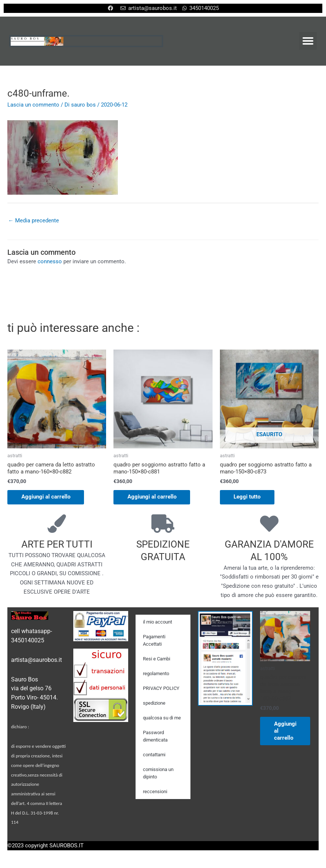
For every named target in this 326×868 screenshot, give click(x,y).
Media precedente (34, 221)
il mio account (157, 622)
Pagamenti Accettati (154, 641)
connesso (50, 262)
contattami (154, 755)
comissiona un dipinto (158, 773)
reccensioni (155, 792)
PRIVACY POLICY (161, 689)
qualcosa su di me (162, 718)
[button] (308, 41)
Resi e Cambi (157, 659)
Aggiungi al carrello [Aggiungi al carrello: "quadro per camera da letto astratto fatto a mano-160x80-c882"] (47, 497)
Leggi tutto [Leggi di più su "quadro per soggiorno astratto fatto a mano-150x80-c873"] (248, 497)
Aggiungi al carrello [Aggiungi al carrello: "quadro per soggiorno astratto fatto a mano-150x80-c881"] (153, 497)
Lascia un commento (33, 105)
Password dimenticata (155, 737)
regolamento (156, 674)
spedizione (154, 703)
